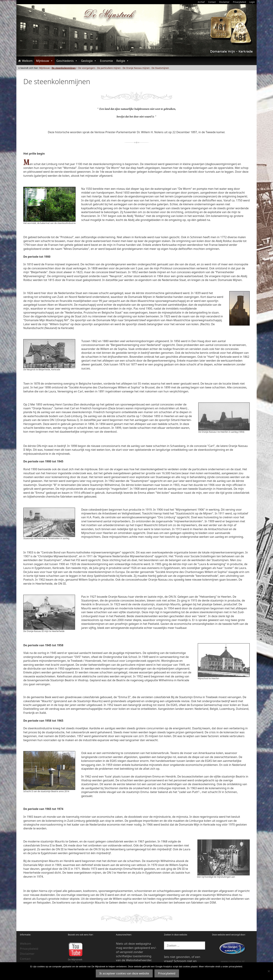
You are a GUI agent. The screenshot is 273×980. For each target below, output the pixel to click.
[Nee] (269, 971)
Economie (106, 61)
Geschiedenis (67, 61)
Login (252, 2)
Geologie (89, 61)
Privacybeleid (239, 2)
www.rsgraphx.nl (233, 961)
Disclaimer (224, 2)
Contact (212, 2)
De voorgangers (87, 68)
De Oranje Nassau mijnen (136, 68)
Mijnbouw (44, 61)
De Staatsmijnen (160, 68)
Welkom (27, 61)
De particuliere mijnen (109, 68)
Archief (201, 2)
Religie (123, 61)
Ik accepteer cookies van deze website (124, 973)
